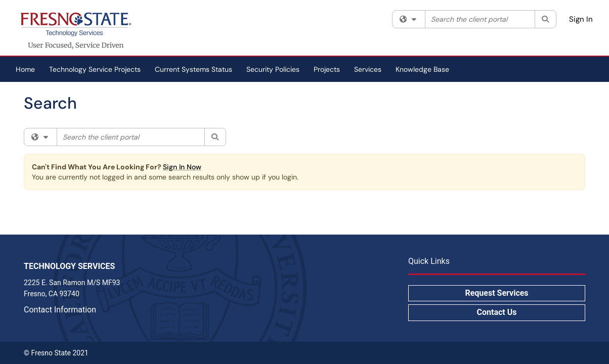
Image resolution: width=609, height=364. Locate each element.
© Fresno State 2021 (56, 353)
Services (368, 69)
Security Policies (273, 69)
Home (25, 69)
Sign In (581, 19)
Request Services (496, 293)
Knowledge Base (422, 69)
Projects (327, 69)
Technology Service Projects (95, 69)
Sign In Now (182, 167)
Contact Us (497, 312)
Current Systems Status (193, 69)
